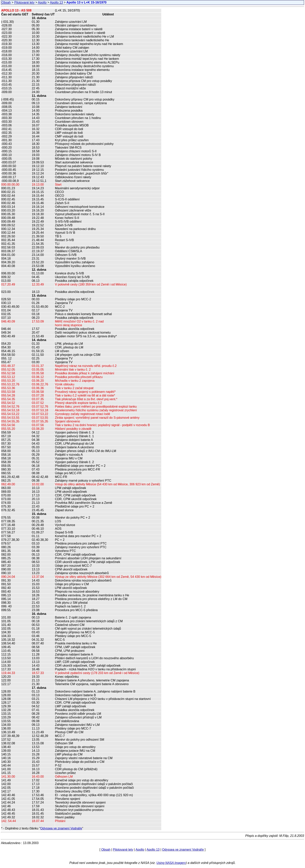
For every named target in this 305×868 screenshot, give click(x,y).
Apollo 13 (57, 2)
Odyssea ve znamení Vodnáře (61, 828)
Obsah (6, 2)
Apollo (42, 2)
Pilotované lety (24, 2)
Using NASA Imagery (171, 863)
